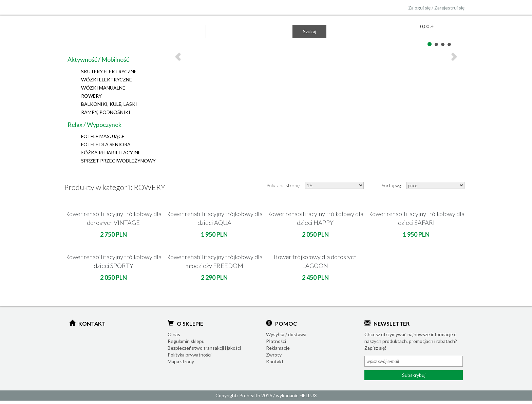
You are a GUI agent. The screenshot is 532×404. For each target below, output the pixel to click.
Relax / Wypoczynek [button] (94, 124)
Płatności (276, 341)
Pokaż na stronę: (283, 185)
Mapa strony (181, 361)
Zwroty (274, 355)
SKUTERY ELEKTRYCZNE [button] (109, 71)
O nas (174, 334)
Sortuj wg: (392, 185)
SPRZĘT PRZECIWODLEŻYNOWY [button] (118, 161)
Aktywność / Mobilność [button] (98, 59)
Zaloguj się (419, 8)
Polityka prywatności (189, 355)
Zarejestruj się (449, 8)
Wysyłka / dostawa (286, 334)
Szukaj (310, 31)
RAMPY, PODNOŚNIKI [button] (106, 112)
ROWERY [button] (91, 96)
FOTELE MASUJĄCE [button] (103, 136)
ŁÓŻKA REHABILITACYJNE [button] (111, 152)
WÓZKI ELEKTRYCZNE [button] (107, 80)
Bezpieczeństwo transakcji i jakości (204, 348)
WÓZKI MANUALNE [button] (103, 88)
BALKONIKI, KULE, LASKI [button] (109, 104)
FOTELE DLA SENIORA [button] (106, 144)
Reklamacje (278, 348)
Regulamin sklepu (186, 341)
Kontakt (275, 361)
